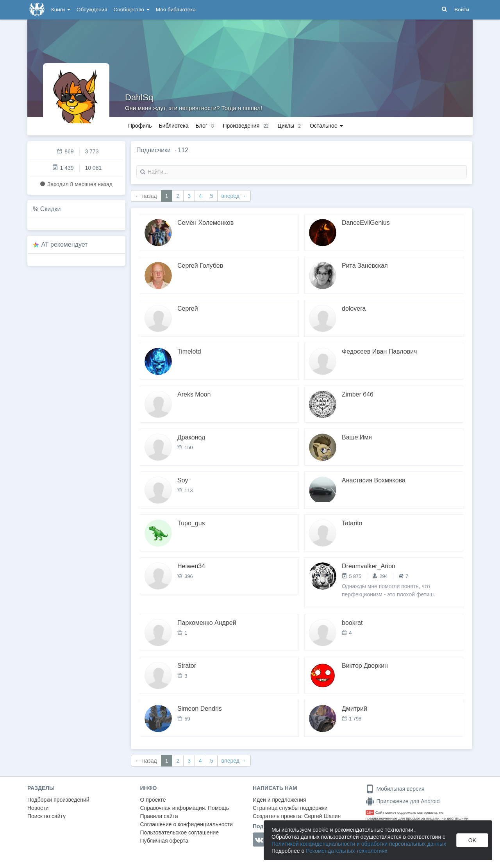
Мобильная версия (395, 789)
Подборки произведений (58, 800)
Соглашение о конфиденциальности (187, 824)
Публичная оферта (164, 841)
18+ (370, 812)
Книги (61, 10)
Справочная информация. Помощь (185, 808)
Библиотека (173, 126)
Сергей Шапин (322, 816)
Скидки (51, 209)
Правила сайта (159, 816)
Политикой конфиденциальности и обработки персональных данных (359, 844)
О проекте (153, 800)
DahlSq (139, 97)
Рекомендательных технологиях (347, 851)
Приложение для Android (403, 801)
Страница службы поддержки (290, 808)
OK (472, 840)
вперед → (234, 196)
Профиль (140, 126)
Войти (462, 10)
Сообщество (132, 10)
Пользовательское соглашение (180, 832)
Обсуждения (92, 10)
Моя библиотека (176, 10)
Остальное (326, 126)
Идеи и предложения (279, 800)
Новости (38, 808)
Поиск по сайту (46, 816)
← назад (146, 196)
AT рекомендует (65, 245)
